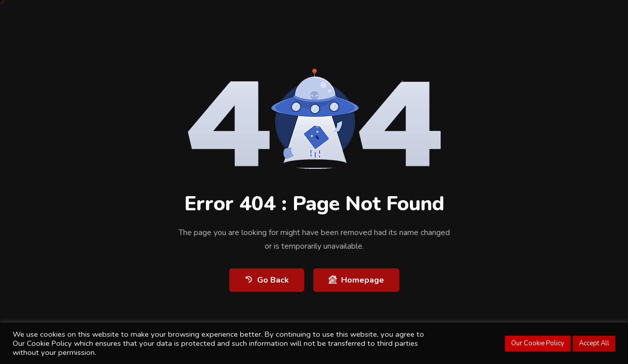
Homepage (356, 280)
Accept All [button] (594, 343)
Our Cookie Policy (538, 343)
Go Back (267, 280)
